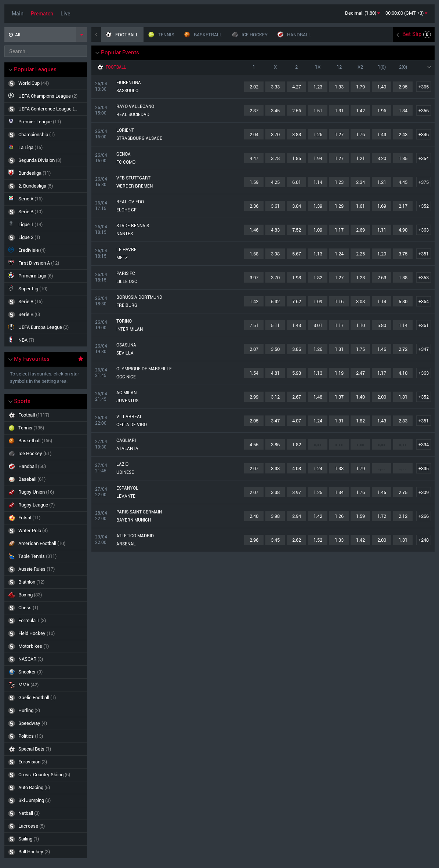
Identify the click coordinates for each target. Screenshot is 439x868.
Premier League (35, 121)
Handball (46, 466)
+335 (424, 468)
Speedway (46, 723)
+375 (424, 182)
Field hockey (46, 633)
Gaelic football (46, 698)
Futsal (46, 518)
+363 (424, 230)
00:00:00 (406, 13)
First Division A (34, 263)
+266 (424, 516)
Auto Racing (46, 787)
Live (65, 14)
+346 (424, 135)
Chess (46, 608)
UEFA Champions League (43, 96)
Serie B (25, 212)
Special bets (46, 749)
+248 (424, 540)
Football (46, 415)
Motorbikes (46, 646)
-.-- (318, 445)
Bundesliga (29, 173)
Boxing (46, 595)
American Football (46, 543)
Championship (31, 135)
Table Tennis (46, 556)
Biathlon (46, 582)
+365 (424, 87)
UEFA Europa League (38, 327)
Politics (46, 736)
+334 (424, 445)
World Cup (28, 83)
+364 (424, 302)
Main (18, 14)
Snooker (46, 672)
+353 (424, 278)
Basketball (46, 441)
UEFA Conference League (43, 109)
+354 (424, 158)
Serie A (25, 198)
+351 (424, 254)
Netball (46, 813)
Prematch (42, 14)
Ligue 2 (24, 237)
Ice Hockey (46, 453)
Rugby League (46, 505)
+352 (424, 206)
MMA (46, 685)
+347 (424, 349)
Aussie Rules (46, 569)
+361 (424, 325)
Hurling (46, 710)
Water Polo (46, 531)
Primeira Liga (30, 275)
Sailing (46, 839)
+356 (424, 111)
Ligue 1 (25, 224)
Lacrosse (46, 826)
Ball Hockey (46, 852)
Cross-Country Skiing (46, 775)
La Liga (25, 147)
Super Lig (28, 288)
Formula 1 (46, 620)
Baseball (46, 479)
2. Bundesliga (30, 186)
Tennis (46, 428)
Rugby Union (46, 492)
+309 (424, 492)
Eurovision (46, 762)
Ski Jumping (46, 800)
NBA (21, 340)
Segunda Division (35, 160)
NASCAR (46, 659)
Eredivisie (27, 250)
